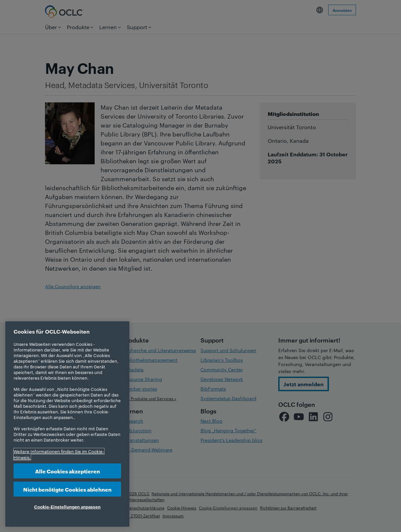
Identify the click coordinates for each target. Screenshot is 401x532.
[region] (67, 424)
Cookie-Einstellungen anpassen (67, 506)
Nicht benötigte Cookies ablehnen (67, 489)
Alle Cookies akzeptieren (67, 471)
